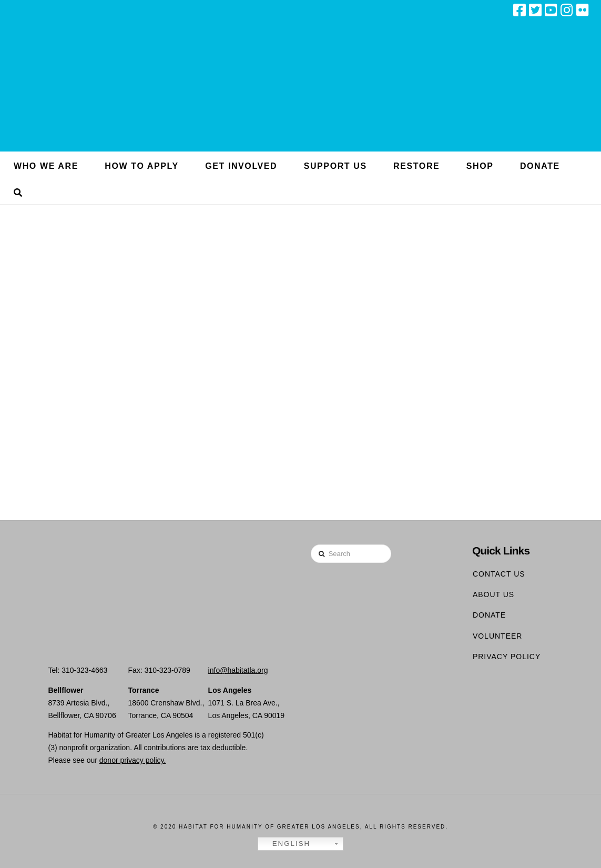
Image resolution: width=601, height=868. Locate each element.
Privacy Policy (507, 657)
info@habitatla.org (238, 670)
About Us (493, 594)
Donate (489, 615)
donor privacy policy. (133, 760)
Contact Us (499, 574)
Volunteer (498, 636)
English (286, 844)
